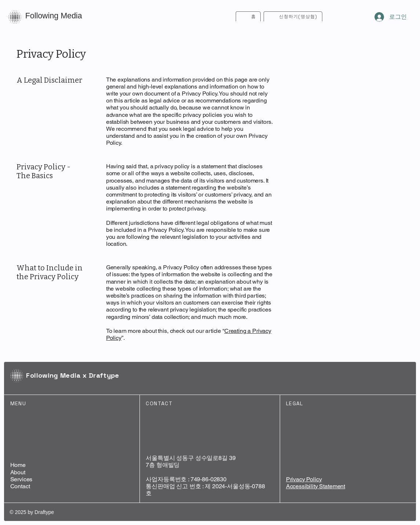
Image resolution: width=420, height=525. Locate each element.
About (18, 472)
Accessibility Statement (316, 486)
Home (18, 465)
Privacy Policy (304, 479)
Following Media (54, 16)
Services (21, 479)
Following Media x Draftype (73, 375)
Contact (20, 486)
